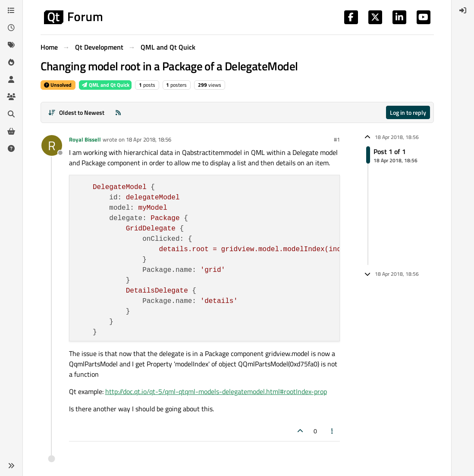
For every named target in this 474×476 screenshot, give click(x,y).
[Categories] (11, 10)
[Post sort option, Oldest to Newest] (77, 112)
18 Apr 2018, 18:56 (149, 139)
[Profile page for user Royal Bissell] (52, 145)
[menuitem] (463, 10)
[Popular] (11, 62)
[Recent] (11, 28)
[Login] (463, 10)
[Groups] (11, 97)
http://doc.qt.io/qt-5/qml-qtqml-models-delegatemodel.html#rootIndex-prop (216, 391)
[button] (11, 466)
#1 (337, 139)
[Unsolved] (11, 148)
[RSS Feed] (118, 112)
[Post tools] (332, 431)
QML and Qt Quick (105, 85)
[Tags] (11, 45)
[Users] (11, 79)
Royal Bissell (85, 139)
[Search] (11, 114)
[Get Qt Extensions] (11, 131)
